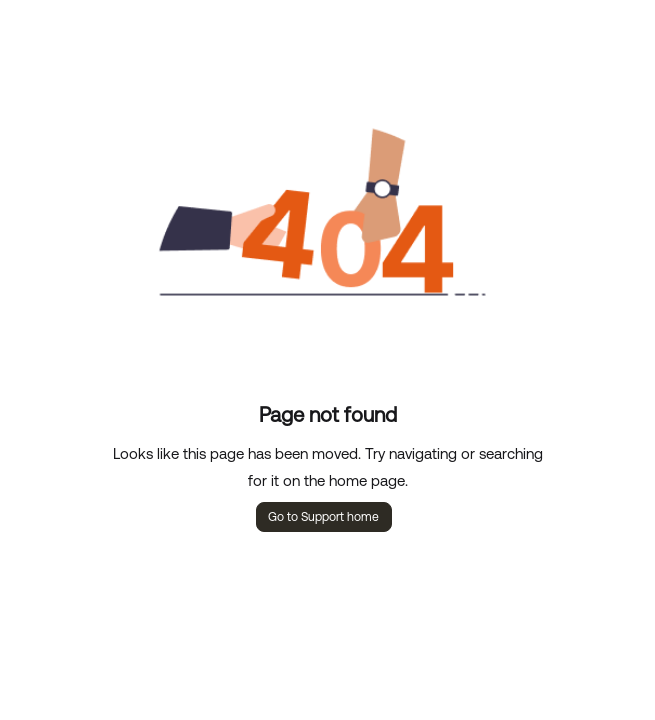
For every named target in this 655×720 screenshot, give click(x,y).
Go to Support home (323, 517)
